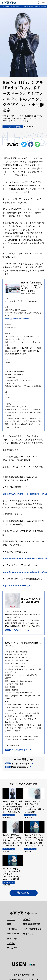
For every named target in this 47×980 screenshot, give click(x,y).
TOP (3, 7)
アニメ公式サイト (19, 750)
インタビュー (13, 929)
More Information (19, 767)
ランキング (12, 939)
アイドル (11, 943)
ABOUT (27, 919)
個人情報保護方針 (22, 975)
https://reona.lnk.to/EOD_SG (17, 586)
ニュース (11, 919)
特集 (9, 924)
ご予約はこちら (18, 630)
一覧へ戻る (22, 893)
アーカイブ (12, 948)
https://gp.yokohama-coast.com (17, 319)
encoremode (13, 934)
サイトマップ (29, 934)
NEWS (8, 7)
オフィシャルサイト (20, 764)
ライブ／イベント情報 (20, 7)
